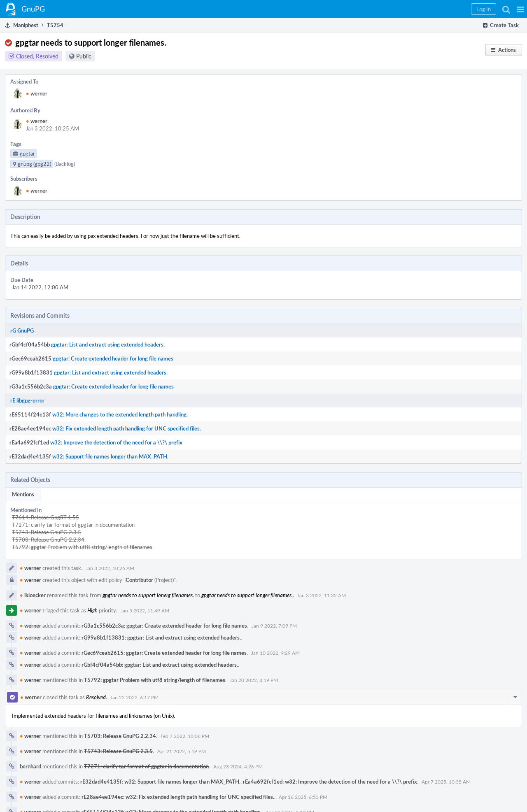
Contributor (139, 580)
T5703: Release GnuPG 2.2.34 (48, 540)
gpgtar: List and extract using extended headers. (108, 344)
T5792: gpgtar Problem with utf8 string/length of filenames (82, 547)
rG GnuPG (22, 330)
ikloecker (33, 595)
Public (84, 56)
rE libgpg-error (27, 400)
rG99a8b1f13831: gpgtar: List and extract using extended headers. (161, 638)
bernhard (30, 766)
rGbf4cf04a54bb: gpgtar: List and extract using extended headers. (160, 665)
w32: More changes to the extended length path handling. (120, 414)
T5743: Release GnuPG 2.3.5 (47, 532)
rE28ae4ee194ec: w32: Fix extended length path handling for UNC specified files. (178, 797)
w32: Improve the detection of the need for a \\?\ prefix (116, 442)
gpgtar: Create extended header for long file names (113, 358)
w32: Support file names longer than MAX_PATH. (110, 456)
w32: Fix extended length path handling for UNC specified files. (127, 428)
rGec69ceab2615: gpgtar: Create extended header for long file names (164, 653)
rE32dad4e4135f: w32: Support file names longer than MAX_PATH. (160, 782)
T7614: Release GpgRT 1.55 (45, 517)
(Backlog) (65, 164)
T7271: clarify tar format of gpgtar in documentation (73, 525)
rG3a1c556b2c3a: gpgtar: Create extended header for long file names (164, 626)
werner (37, 93)
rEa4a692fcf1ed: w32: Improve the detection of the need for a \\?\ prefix (330, 782)
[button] (520, 9)
